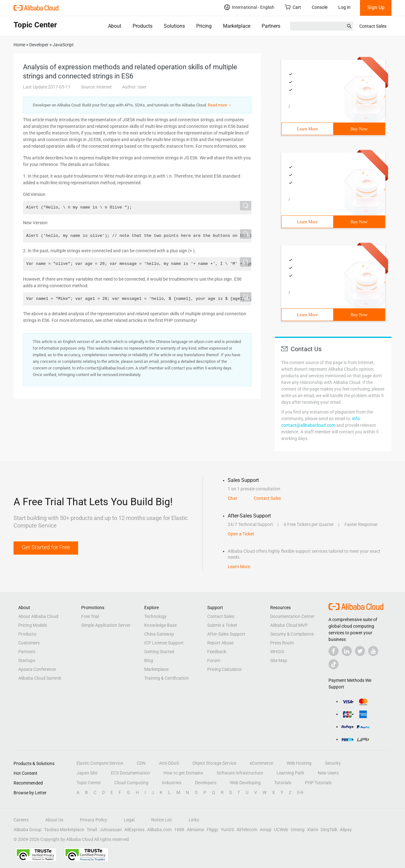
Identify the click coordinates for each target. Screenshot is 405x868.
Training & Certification (166, 678)
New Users (328, 773)
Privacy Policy (94, 820)
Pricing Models (33, 625)
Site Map (279, 660)
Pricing (204, 26)
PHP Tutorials (318, 783)
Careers (21, 820)
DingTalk (329, 830)
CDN (141, 763)
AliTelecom (247, 830)
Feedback (217, 652)
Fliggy (212, 830)
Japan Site (87, 773)
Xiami (313, 830)
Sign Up (376, 7)
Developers (206, 783)
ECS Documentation (130, 773)
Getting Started (159, 652)
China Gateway (159, 634)
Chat (232, 498)
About (115, 26)
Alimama (195, 830)
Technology (155, 616)
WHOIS (277, 652)
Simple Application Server (106, 625)
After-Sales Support (226, 634)
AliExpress (134, 830)
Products (143, 26)
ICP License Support (164, 643)
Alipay (346, 830)
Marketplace (237, 26)
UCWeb (281, 830)
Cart (293, 7)
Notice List (162, 820)
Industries (172, 783)
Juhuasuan (111, 830)
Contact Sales (373, 26)
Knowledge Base (160, 625)
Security (333, 763)
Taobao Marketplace (64, 830)
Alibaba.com (159, 830)
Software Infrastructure (240, 773)
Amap (266, 830)
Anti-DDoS (169, 763)
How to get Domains (183, 773)
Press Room (282, 643)
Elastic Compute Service (100, 763)
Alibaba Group (28, 830)
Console (320, 7)
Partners (271, 26)
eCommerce (261, 763)
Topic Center (89, 783)
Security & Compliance (292, 634)
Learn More (307, 129)
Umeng (298, 830)
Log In (344, 7)
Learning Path (290, 773)
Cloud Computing (131, 783)
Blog (149, 660)
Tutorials (283, 783)
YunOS (227, 830)
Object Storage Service (214, 763)
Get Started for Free (46, 547)
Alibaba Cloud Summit (40, 678)
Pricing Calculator (225, 669)
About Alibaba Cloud (38, 616)
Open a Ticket (241, 534)
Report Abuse (220, 643)
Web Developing (245, 783)
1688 (179, 830)
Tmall (92, 830)
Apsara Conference (37, 669)
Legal (129, 820)
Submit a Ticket (222, 625)
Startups (27, 660)
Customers (29, 643)
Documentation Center (292, 616)
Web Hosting (299, 763)
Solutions (174, 26)
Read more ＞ (220, 105)
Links (194, 820)
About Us (54, 820)
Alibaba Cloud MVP (289, 625)
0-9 (300, 792)
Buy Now (359, 129)
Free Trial (90, 616)
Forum (214, 660)
